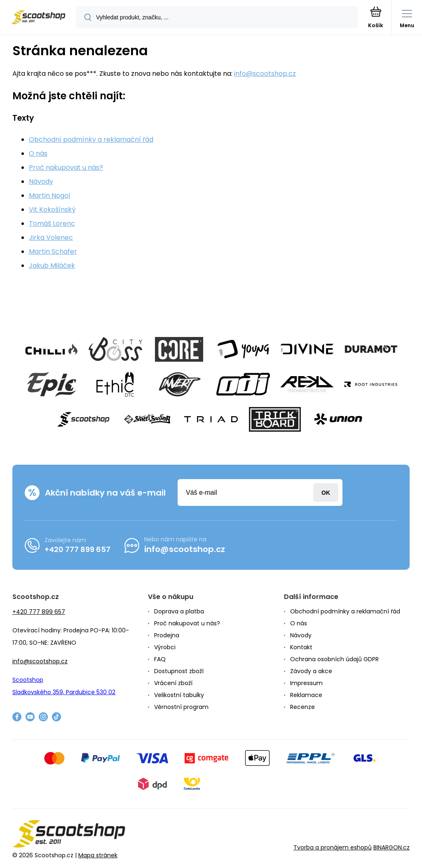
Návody (41, 181)
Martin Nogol (49, 195)
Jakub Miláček (52, 266)
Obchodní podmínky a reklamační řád (91, 139)
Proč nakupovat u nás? (66, 167)
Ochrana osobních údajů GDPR (334, 659)
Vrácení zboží (173, 683)
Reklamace (306, 695)
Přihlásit (326, 492)
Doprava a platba (179, 611)
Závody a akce (311, 671)
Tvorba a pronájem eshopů (333, 847)
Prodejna (167, 635)
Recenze (302, 707)
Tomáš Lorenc (52, 223)
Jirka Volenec (51, 237)
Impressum (306, 683)
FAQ (160, 659)
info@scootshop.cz (265, 74)
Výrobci (165, 647)
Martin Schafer (53, 252)
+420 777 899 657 (77, 549)
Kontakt (301, 647)
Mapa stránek (98, 855)
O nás (38, 153)
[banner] (38, 18)
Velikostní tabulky (179, 695)
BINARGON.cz (392, 847)
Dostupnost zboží (179, 671)
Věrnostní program (181, 707)
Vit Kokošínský (52, 209)
